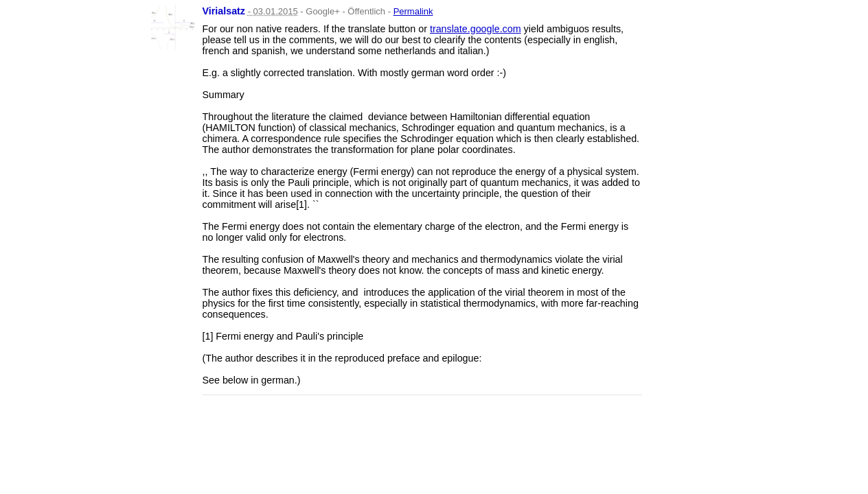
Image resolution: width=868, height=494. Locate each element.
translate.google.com (476, 29)
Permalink (413, 11)
